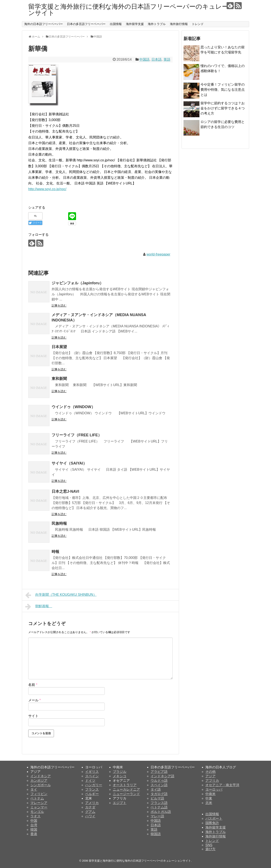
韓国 (34, 830)
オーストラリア (125, 785)
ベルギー (92, 794)
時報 (57, 552)
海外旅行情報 (179, 24)
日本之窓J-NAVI (65, 491)
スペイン (92, 776)
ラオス (35, 816)
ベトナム (37, 798)
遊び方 (210, 849)
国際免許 (212, 823)
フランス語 (159, 803)
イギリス (92, 772)
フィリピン (39, 794)
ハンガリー (94, 785)
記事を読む (59, 306)
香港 (34, 834)
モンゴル (37, 812)
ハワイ (90, 816)
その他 (210, 772)
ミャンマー (39, 807)
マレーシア (39, 803)
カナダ (90, 807)
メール (35, 700)
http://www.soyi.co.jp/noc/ (47, 189)
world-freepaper (158, 254)
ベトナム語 (159, 807)
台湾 (34, 825)
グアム (90, 812)
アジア (210, 776)
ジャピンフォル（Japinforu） (79, 283)
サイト (33, 716)
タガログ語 (159, 794)
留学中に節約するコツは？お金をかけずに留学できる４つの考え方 (223, 108)
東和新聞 (61, 379)
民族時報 (59, 523)
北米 (209, 803)
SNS (209, 845)
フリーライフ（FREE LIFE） (79, 435)
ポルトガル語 (161, 812)
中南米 (210, 794)
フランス (92, 789)
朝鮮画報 (39, 607)
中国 (34, 821)
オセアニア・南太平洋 (222, 785)
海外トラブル (157, 24)
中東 (209, 798)
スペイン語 (159, 785)
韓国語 (156, 834)
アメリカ (92, 803)
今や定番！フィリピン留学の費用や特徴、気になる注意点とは (223, 90)
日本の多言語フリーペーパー (86, 24)
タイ (34, 789)
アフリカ (212, 781)
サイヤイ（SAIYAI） (69, 463)
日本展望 (61, 347)
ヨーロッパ (214, 789)
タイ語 (156, 789)
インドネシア (41, 776)
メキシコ (120, 776)
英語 (167, 59)
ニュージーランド (126, 794)
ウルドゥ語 (159, 781)
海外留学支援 (135, 24)
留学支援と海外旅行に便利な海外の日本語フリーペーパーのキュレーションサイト (135, 10)
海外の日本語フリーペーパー (44, 24)
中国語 (144, 59)
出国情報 (116, 24)
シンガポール (41, 785)
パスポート (214, 818)
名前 (33, 685)
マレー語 (157, 816)
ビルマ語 (157, 798)
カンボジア (39, 781)
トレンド (198, 24)
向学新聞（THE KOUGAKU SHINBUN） (61, 595)
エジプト (120, 803)
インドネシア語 (162, 776)
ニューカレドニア (126, 789)
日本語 (157, 59)
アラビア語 (159, 772)
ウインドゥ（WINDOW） (73, 407)
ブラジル (120, 772)
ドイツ (90, 781)
